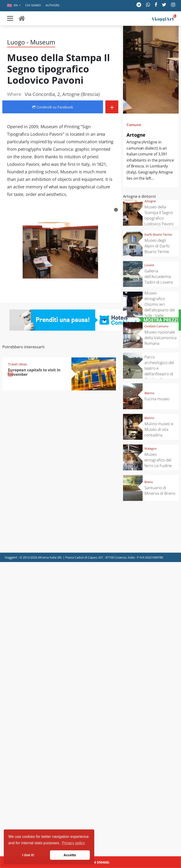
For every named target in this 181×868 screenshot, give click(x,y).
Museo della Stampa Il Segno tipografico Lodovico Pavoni (159, 215)
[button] (14, 6)
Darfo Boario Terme (158, 234)
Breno (149, 482)
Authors (52, 5)
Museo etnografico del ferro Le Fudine (158, 460)
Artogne (136, 135)
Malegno (151, 448)
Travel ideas (18, 364)
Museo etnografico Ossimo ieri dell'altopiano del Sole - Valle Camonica (160, 307)
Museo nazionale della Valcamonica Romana (160, 338)
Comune (134, 125)
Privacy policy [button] (74, 843)
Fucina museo (157, 399)
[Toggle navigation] (10, 18)
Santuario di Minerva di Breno (160, 490)
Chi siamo (33, 5)
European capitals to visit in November (34, 372)
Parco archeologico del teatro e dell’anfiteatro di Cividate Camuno (160, 368)
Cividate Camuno (156, 326)
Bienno (149, 393)
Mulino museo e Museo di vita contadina (159, 429)
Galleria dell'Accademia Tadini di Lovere (159, 276)
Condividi (53, 107)
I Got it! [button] (28, 855)
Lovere (149, 265)
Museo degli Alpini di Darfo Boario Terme (157, 246)
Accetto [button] (70, 855)
